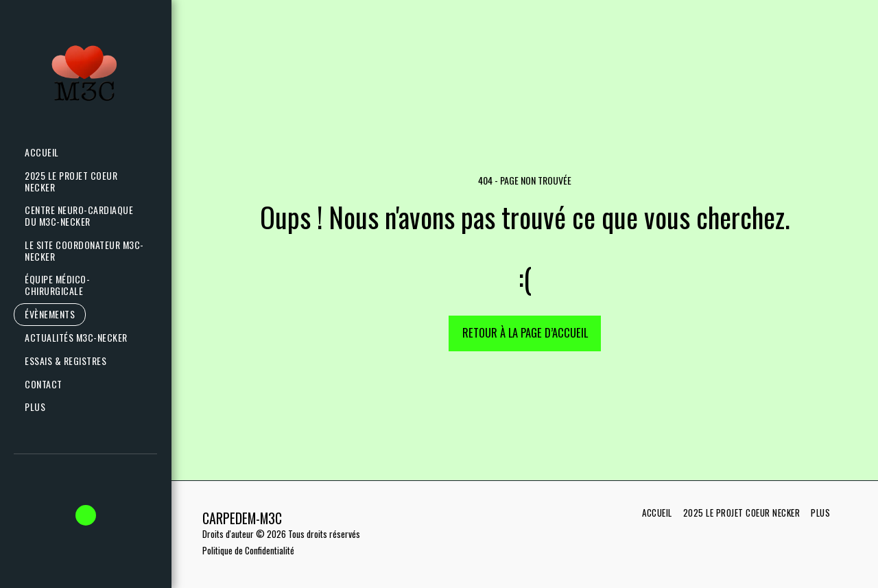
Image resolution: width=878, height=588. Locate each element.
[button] (82, 338)
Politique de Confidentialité (248, 550)
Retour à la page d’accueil (525, 332)
